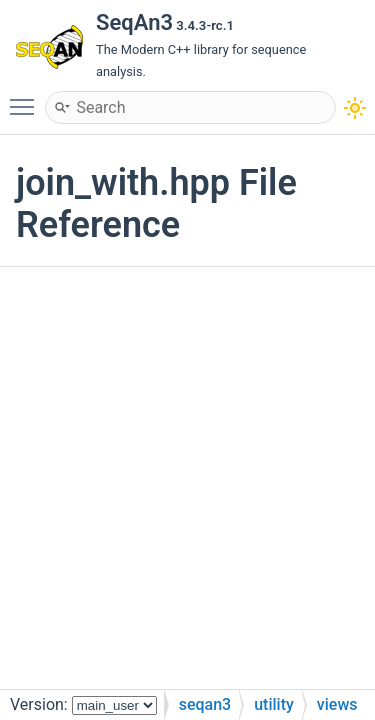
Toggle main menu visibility (27, 98)
